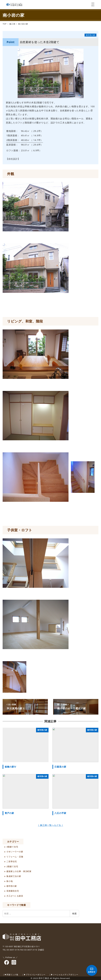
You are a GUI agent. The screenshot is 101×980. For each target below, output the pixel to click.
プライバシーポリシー (36, 975)
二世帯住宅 (12, 861)
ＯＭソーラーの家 (15, 852)
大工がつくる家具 (15, 896)
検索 (74, 913)
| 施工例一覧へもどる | (50, 825)
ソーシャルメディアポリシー (65, 975)
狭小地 (10, 881)
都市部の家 (12, 886)
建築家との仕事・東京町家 (19, 871)
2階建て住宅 (12, 866)
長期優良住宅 (13, 891)
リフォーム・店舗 (15, 857)
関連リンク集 (12, 975)
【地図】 (41, 950)
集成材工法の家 (14, 876)
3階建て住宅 (12, 847)
